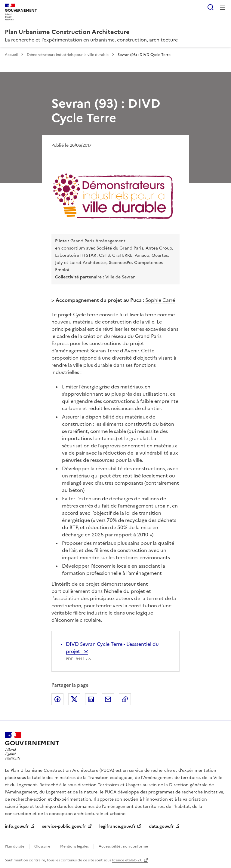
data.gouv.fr (161, 826)
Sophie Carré (160, 300)
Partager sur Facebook (57, 699)
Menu (223, 7)
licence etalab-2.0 (127, 860)
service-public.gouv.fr (64, 826)
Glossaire (42, 846)
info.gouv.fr (17, 826)
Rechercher (211, 7)
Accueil (11, 55)
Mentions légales (74, 846)
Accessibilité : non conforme (123, 846)
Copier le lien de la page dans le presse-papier (125, 699)
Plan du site (15, 846)
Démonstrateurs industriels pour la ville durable (68, 55)
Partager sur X (74, 699)
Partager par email (108, 699)
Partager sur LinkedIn (91, 699)
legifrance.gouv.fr (117, 826)
